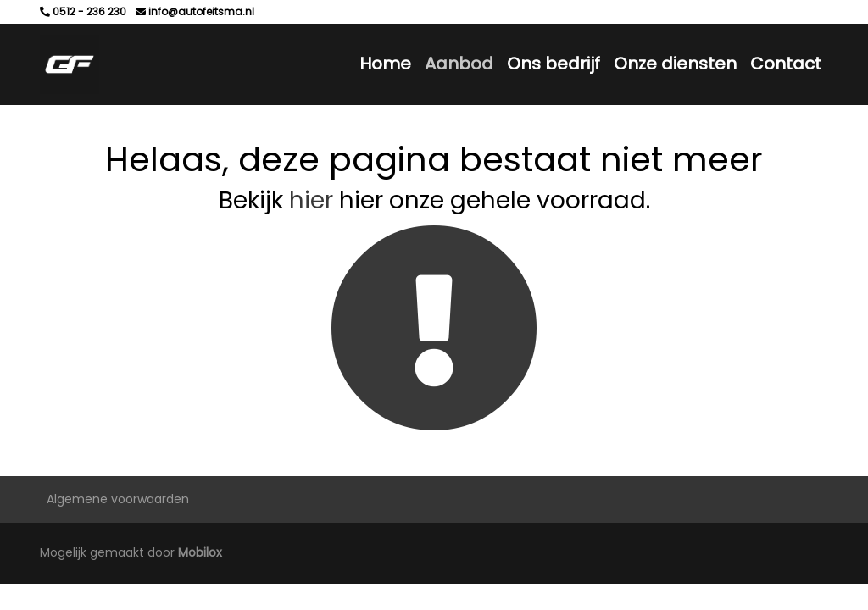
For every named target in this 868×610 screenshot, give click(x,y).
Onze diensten (675, 64)
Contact (786, 64)
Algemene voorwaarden (118, 499)
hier (311, 200)
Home (385, 64)
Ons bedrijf (554, 64)
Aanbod (459, 64)
